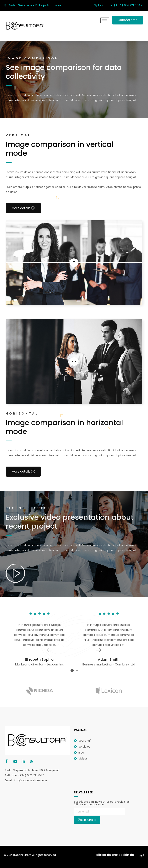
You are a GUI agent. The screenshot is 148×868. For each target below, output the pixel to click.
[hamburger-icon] (105, 20)
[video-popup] (15, 573)
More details (23, 208)
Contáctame (128, 20)
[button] (72, 670)
